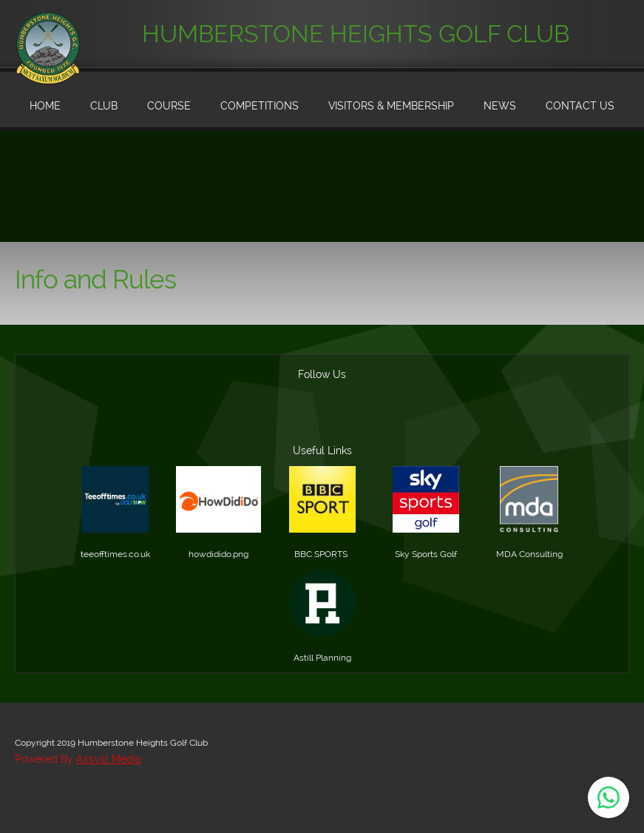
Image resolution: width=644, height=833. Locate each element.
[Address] (322, 421)
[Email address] (287, 421)
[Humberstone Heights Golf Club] (48, 30)
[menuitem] (45, 107)
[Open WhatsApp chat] (609, 797)
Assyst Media (109, 759)
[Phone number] (251, 421)
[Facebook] (358, 421)
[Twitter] (393, 421)
